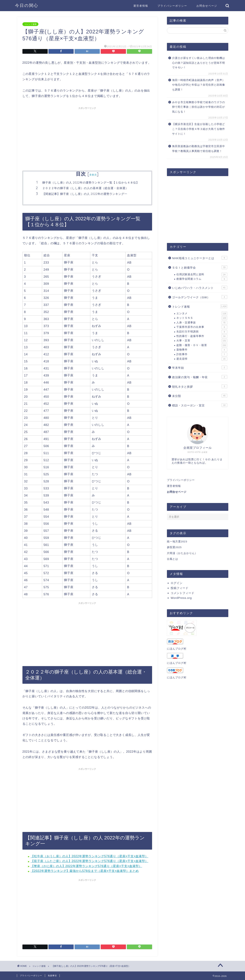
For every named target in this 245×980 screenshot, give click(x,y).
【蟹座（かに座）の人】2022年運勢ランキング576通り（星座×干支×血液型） (86, 866)
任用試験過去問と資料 (202, 275)
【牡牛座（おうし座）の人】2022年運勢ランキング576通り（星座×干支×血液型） (90, 856)
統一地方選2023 (177, 542)
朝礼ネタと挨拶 (200, 386)
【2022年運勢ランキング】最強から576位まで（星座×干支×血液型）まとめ (85, 871)
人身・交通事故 (202, 323)
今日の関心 (27, 5)
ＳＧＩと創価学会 (200, 267)
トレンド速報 (30, 24)
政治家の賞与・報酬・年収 (200, 377)
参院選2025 (174, 547)
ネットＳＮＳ (202, 318)
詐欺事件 (202, 354)
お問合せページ (207, 6)
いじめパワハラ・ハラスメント (200, 288)
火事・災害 (202, 341)
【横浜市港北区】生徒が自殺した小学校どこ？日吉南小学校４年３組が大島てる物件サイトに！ (199, 129)
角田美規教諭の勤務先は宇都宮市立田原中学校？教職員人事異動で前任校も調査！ (199, 149)
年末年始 (200, 367)
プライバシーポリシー (172, 6)
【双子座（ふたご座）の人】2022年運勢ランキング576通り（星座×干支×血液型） (90, 861)
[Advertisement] (87, 137)
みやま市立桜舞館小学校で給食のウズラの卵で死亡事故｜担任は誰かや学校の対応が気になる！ (199, 107)
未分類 (200, 396)
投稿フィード (180, 588)
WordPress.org (181, 598)
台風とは (172, 559)
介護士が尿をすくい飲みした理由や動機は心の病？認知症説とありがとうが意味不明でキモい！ (199, 63)
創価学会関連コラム (202, 279)
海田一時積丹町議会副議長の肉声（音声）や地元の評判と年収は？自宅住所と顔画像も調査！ (199, 85)
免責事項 (52, 976)
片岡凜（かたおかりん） (182, 553)
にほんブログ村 (177, 649)
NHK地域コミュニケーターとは (200, 258)
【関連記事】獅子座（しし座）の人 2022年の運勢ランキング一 (85, 194)
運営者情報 (141, 6)
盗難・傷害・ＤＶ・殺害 (202, 345)
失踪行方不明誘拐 (202, 332)
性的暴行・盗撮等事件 (202, 336)
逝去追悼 (202, 359)
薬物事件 (202, 350)
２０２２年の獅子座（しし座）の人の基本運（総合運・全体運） (85, 188)
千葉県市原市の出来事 (202, 327)
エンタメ (202, 314)
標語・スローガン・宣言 (200, 405)
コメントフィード (182, 593)
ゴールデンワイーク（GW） (200, 297)
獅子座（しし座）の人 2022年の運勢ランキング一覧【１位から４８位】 (91, 182)
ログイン (177, 583)
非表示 (93, 175)
